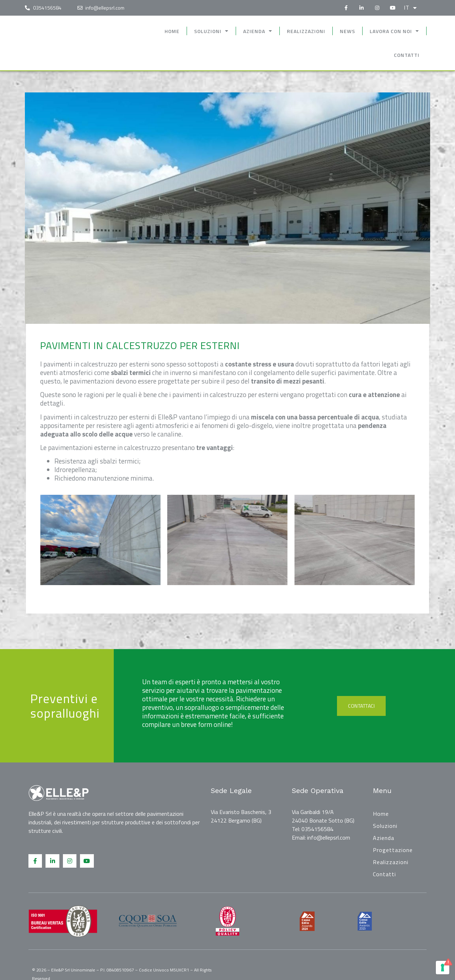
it (410, 8)
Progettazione (393, 850)
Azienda (258, 31)
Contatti (407, 55)
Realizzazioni (306, 31)
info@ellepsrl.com (329, 837)
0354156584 (317, 829)
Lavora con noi (394, 31)
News (347, 31)
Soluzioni (211, 31)
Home (172, 31)
